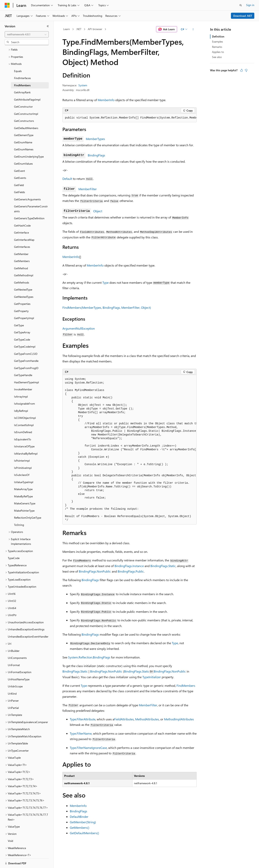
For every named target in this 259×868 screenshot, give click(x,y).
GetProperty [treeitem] (21, 298)
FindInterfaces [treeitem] (22, 65)
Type (106, 282)
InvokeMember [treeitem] (23, 376)
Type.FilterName (81, 733)
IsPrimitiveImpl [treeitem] (23, 454)
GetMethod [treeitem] (21, 255)
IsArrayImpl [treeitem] (21, 383)
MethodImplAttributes (179, 719)
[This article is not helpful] (246, 70)
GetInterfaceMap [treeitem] (24, 226)
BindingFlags (96, 155)
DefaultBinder (79, 817)
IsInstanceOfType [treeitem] (24, 433)
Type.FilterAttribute (83, 719)
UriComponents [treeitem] (17, 644)
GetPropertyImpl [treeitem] (24, 305)
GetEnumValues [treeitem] (23, 150)
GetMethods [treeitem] (22, 269)
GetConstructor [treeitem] (23, 93)
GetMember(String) (83, 822)
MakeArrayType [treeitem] (23, 476)
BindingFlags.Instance (129, 566)
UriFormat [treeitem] (14, 652)
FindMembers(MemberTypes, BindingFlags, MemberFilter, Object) (107, 307)
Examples (217, 41)
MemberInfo (106, 100)
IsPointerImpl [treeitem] (22, 447)
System (83, 85)
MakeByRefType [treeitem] (23, 483)
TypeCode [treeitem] (14, 545)
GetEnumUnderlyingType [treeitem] (29, 143)
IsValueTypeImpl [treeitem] (24, 469)
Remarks (217, 47)
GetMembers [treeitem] (22, 248)
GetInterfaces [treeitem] (22, 233)
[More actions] (193, 29)
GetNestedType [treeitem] (23, 276)
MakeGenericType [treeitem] (25, 490)
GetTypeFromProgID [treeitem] (26, 355)
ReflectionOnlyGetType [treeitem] (28, 504)
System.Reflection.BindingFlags (89, 657)
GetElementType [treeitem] (24, 122)
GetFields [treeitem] (20, 179)
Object (98, 211)
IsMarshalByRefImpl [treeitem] (26, 440)
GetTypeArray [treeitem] (22, 319)
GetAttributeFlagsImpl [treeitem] (27, 86)
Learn (67, 29)
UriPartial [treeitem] (13, 694)
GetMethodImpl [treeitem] (24, 262)
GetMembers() (80, 827)
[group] (129, 118)
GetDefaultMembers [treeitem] (26, 115)
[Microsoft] (7, 5)
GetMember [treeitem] (21, 240)
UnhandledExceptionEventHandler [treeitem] (28, 623)
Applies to (218, 52)
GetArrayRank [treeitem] (22, 79)
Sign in (250, 5)
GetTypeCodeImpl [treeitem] (25, 333)
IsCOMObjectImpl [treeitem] (25, 404)
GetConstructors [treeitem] (24, 107)
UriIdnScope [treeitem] (15, 673)
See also (217, 57)
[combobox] (27, 34)
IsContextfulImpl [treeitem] (24, 412)
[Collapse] (48, 26)
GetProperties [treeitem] (22, 290)
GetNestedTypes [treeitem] (24, 283)
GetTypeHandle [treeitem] (23, 362)
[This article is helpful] (241, 70)
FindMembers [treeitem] (22, 72)
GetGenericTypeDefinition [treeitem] (29, 205)
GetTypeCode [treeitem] (22, 326)
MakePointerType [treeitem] (24, 497)
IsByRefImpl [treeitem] (21, 397)
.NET (79, 29)
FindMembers (186, 686)
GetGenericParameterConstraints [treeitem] (31, 195)
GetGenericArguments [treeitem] (27, 186)
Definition (218, 36)
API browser (95, 29)
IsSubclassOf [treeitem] (22, 461)
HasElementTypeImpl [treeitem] (26, 369)
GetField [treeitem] (19, 172)
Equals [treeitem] (18, 58)
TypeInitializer (152, 677)
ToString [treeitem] (19, 511)
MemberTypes (95, 139)
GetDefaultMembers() (84, 833)
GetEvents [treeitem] (20, 164)
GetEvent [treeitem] (20, 157)
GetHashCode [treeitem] (22, 212)
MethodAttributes (147, 719)
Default (67, 179)
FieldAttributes (124, 719)
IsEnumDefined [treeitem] (23, 419)
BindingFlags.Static (163, 566)
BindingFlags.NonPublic (95, 571)
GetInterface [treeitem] (21, 219)
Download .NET (243, 16)
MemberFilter (88, 189)
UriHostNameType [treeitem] (19, 666)
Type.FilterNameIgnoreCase (88, 748)
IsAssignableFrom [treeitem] (24, 390)
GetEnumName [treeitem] (23, 129)
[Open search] (241, 5)
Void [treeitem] (10, 827)
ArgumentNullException (79, 328)
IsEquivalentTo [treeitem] (23, 426)
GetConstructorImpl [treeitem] (26, 100)
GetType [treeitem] (19, 312)
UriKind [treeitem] (12, 680)
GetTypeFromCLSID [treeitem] (26, 340)
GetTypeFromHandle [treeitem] (26, 347)
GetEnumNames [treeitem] (24, 136)
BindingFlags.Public (131, 571)
